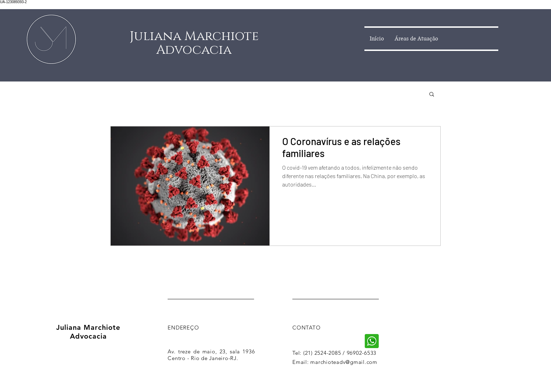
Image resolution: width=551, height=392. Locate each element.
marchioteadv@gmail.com (344, 362)
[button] (432, 95)
